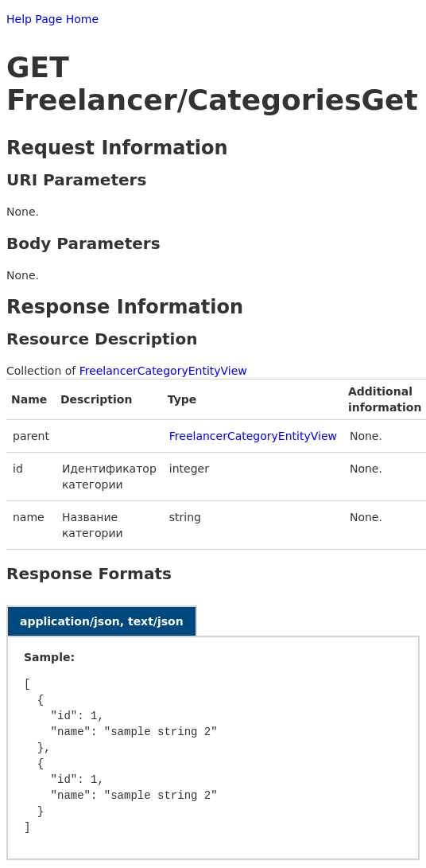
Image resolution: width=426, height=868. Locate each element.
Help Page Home (52, 19)
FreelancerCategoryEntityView (163, 371)
